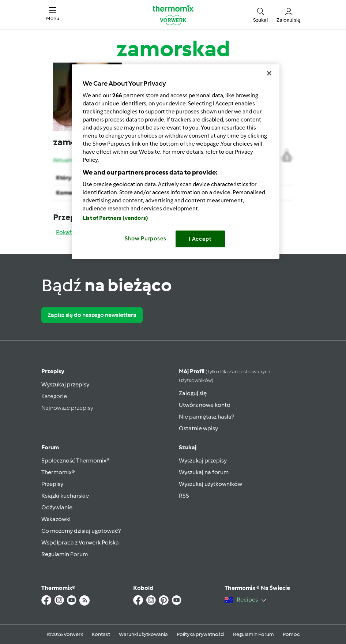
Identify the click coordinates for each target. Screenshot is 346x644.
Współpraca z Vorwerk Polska (80, 542)
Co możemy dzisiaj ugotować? (81, 531)
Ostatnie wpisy (198, 428)
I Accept (200, 239)
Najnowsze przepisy (67, 408)
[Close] (269, 73)
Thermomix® (58, 472)
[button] (53, 15)
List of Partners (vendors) (115, 218)
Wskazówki (56, 519)
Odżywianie (57, 507)
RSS (184, 496)
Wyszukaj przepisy (65, 384)
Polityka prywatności (200, 634)
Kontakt (101, 634)
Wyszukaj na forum (204, 472)
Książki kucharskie (65, 496)
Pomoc (291, 634)
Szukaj (188, 447)
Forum (50, 447)
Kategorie (54, 396)
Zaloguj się (193, 393)
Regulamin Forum (65, 554)
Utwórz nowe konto (205, 405)
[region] (176, 162)
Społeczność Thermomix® (76, 460)
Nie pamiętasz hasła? (206, 417)
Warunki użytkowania (143, 634)
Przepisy (53, 371)
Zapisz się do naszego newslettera (92, 315)
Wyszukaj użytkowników (210, 484)
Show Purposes (146, 239)
